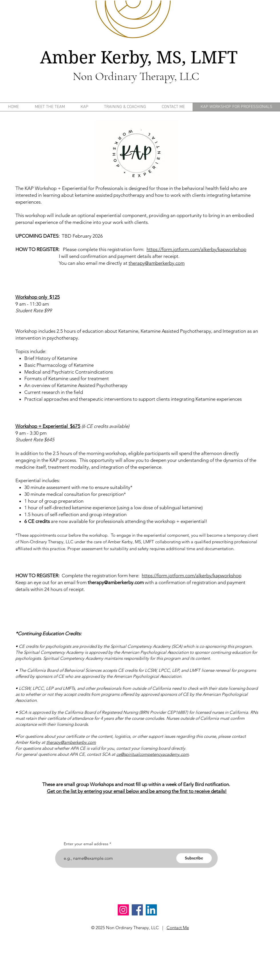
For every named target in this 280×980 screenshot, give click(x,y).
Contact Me (178, 928)
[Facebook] (137, 910)
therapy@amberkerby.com (157, 263)
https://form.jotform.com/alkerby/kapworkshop (196, 249)
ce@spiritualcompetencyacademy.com (153, 754)
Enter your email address (86, 844)
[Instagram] (123, 910)
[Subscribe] (194, 858)
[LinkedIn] (151, 910)
